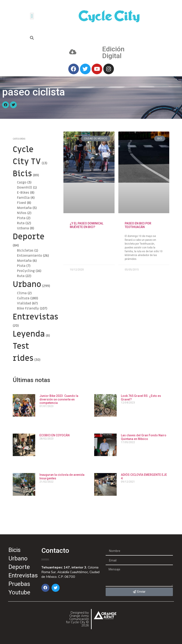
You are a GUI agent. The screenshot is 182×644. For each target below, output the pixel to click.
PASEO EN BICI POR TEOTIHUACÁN (138, 225)
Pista (21, 218)
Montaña (24, 208)
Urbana (23, 228)
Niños (22, 213)
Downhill (24, 188)
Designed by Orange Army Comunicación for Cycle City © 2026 (77, 619)
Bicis (22, 174)
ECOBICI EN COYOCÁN (55, 435)
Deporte (29, 237)
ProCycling (26, 271)
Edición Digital (113, 52)
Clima (22, 293)
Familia (23, 198)
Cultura (23, 298)
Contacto (55, 550)
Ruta (21, 223)
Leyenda (29, 334)
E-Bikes (23, 193)
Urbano (27, 284)
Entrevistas (35, 317)
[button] (32, 16)
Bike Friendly (28, 308)
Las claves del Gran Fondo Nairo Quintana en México (144, 437)
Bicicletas (25, 251)
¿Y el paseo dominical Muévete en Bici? (87, 225)
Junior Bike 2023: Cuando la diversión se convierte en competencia (59, 399)
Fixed (21, 203)
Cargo (22, 182)
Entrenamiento (29, 256)
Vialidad (24, 303)
